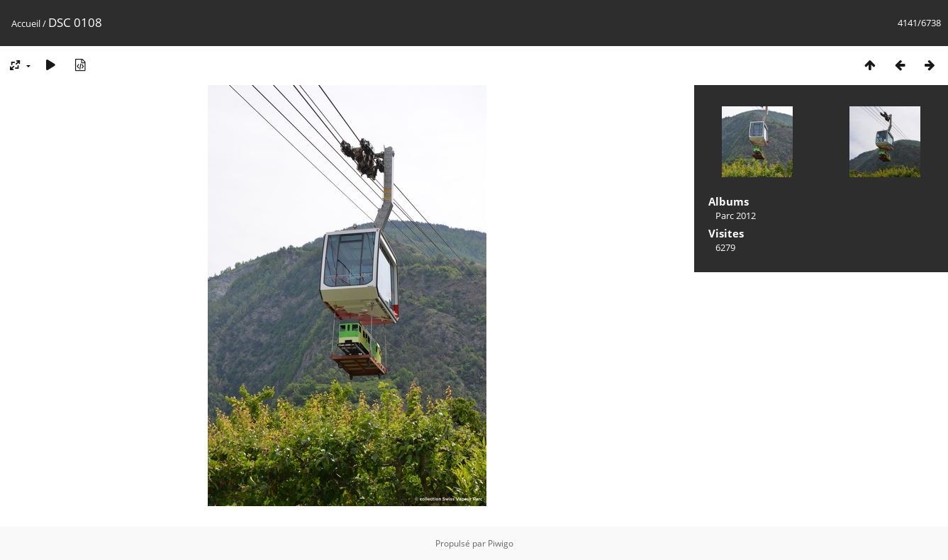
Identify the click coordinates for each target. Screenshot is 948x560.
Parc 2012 (736, 215)
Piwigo (501, 543)
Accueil (26, 23)
